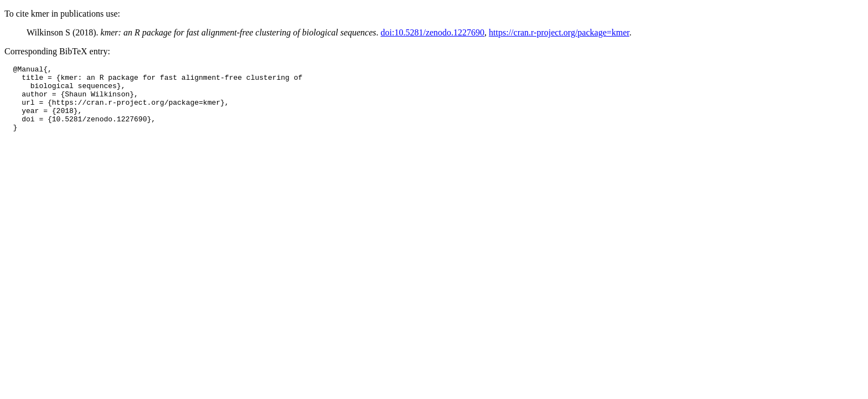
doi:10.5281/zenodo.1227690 (433, 32)
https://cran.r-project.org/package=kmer (559, 32)
